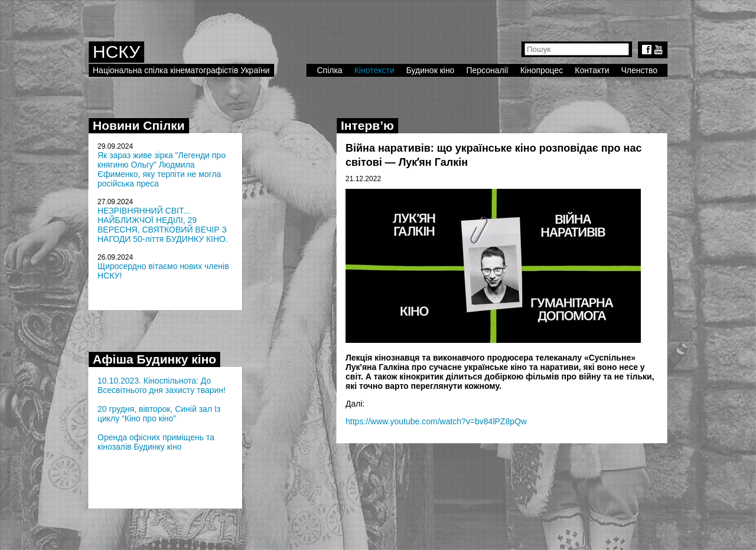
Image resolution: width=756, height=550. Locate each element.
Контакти (592, 70)
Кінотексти (374, 70)
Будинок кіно (431, 70)
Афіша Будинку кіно (154, 359)
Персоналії (487, 70)
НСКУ (116, 52)
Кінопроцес (542, 70)
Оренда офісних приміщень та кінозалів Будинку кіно (156, 442)
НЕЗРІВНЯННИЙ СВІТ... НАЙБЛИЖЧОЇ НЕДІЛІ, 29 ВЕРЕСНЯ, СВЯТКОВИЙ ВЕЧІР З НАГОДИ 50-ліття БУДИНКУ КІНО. (163, 225)
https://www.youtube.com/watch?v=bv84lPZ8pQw (436, 421)
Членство (640, 70)
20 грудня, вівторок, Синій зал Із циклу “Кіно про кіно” (159, 414)
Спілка (329, 70)
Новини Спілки (139, 125)
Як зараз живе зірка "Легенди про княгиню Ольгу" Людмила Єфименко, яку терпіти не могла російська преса (162, 169)
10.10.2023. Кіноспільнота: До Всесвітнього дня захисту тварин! (162, 385)
